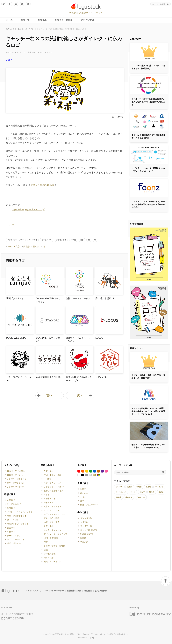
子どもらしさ (121, 492)
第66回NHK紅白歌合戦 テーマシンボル (79, 379)
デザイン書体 (61, 240)
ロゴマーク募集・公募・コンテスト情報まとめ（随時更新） (148, 67)
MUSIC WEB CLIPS (16, 338)
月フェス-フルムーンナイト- (19, 379)
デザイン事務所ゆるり (42, 185)
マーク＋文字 (13, 246)
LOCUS (99, 338)
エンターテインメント (30, 29)
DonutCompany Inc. (90, 638)
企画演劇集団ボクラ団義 (48, 377)
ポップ (142, 492)
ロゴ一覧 (16, 29)
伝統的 (139, 487)
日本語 (73, 240)
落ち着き (129, 497)
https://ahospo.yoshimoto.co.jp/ (28, 209)
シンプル (119, 487)
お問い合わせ (101, 591)
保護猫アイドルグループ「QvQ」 (78, 340)
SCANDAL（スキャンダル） (48, 340)
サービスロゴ (47, 240)
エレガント (159, 487)
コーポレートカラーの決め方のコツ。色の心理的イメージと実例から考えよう (148, 102)
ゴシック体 (33, 240)
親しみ (36, 246)
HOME (8, 29)
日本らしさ (141, 497)
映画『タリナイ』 (15, 298)
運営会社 (88, 591)
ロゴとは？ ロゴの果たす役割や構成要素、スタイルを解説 (148, 136)
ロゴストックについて (31, 591)
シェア (9, 60)
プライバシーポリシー (54, 591)
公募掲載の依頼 (74, 591)
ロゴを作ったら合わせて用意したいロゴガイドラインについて (148, 170)
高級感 (118, 497)
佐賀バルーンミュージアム (79, 298)
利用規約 (112, 634)
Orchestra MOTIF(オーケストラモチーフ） (49, 300)
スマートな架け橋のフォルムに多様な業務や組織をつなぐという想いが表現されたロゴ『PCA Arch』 (148, 411)
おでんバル (101, 377)
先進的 (130, 487)
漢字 (82, 240)
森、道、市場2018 (105, 298)
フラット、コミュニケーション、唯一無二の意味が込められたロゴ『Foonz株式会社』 (148, 204)
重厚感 (148, 487)
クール (133, 492)
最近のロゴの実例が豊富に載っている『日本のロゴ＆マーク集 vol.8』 (148, 446)
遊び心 (161, 492)
